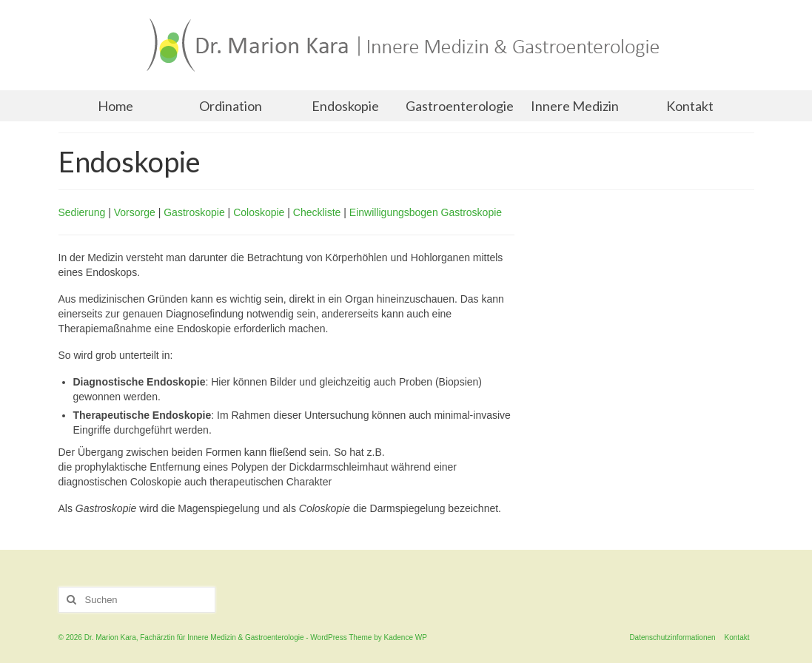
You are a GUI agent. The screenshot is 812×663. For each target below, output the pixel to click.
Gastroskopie (194, 212)
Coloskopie (259, 212)
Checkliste (317, 212)
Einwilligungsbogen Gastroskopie (426, 212)
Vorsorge (135, 212)
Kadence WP (405, 637)
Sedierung (82, 212)
